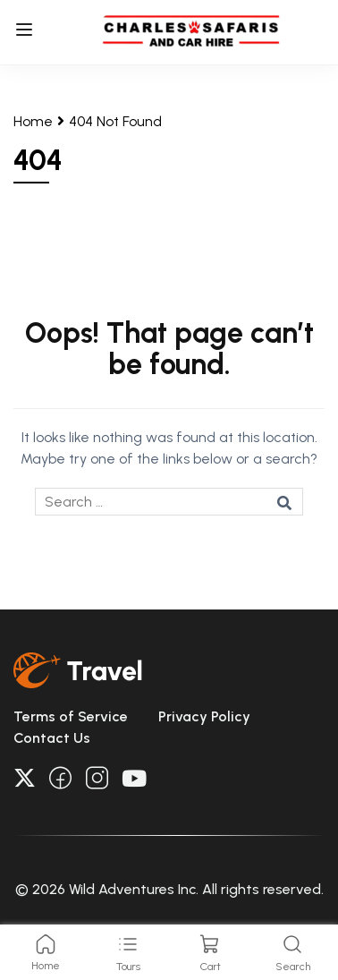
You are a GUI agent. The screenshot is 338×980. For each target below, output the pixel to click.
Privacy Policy (204, 716)
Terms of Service (71, 716)
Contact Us (52, 738)
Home (33, 121)
